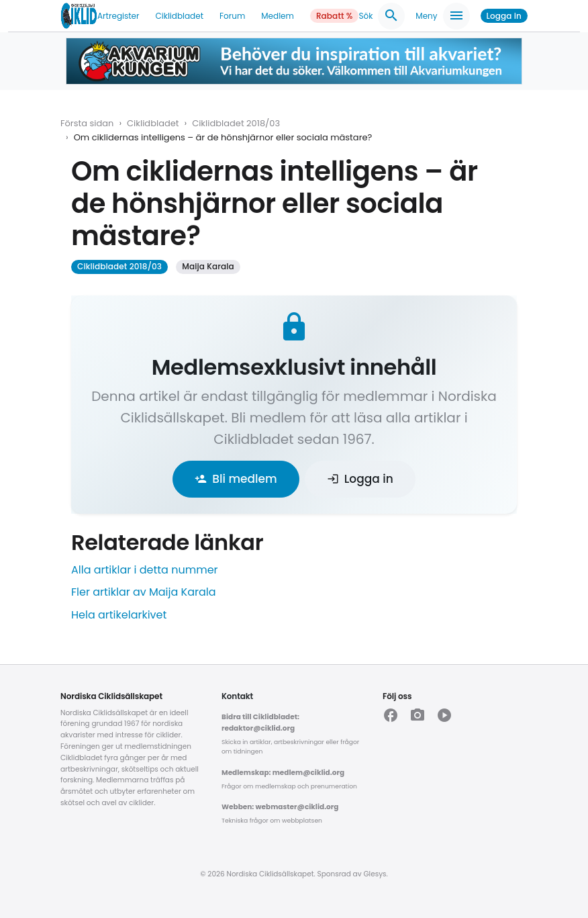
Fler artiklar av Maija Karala (144, 592)
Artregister (118, 16)
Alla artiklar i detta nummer (145, 570)
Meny (442, 16)
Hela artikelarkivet (119, 615)
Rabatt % (335, 16)
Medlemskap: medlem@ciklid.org (283, 773)
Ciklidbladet (180, 16)
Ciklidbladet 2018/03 (236, 123)
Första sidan (87, 123)
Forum (232, 16)
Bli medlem (236, 479)
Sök (382, 16)
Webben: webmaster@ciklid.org (280, 807)
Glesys (375, 874)
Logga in (504, 16)
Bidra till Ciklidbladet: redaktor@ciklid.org (260, 723)
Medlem (278, 16)
